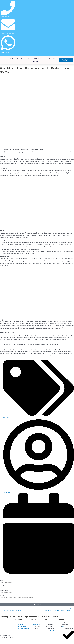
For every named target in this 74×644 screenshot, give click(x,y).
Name (1, 580)
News (48, 58)
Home (11, 58)
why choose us (39, 58)
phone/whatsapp (4, 590)
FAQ (54, 58)
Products (19, 58)
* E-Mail (2, 585)
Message (2, 595)
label (4, 417)
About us (28, 58)
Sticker (8, 417)
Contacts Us (34, 62)
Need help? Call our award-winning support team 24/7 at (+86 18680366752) (33, 617)
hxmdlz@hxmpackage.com (9, 643)
